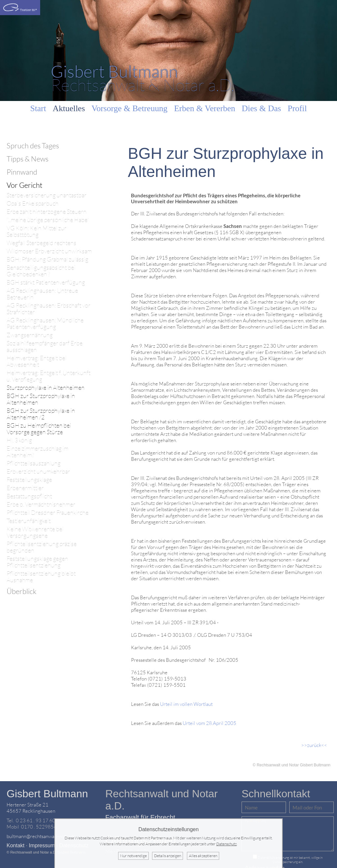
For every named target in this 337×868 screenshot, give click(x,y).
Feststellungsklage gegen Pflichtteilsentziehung (37, 562)
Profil (297, 108)
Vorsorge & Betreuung (130, 108)
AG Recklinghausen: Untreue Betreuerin (42, 294)
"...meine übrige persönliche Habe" (48, 220)
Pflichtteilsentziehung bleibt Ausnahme (41, 577)
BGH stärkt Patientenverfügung (46, 282)
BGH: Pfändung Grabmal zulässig (47, 259)
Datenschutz (226, 844)
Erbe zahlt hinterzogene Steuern (47, 212)
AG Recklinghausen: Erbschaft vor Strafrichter (49, 309)
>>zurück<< (314, 745)
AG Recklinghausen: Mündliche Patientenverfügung (45, 323)
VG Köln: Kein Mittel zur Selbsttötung (37, 231)
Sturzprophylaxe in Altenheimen (46, 388)
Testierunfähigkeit (29, 521)
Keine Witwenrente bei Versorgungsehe (35, 532)
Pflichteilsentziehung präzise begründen (42, 547)
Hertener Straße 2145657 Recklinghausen (31, 808)
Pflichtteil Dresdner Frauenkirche (48, 513)
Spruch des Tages (33, 146)
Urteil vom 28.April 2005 (209, 723)
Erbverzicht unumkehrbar (38, 471)
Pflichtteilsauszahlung (34, 463)
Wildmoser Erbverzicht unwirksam (49, 251)
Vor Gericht (25, 185)
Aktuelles (69, 108)
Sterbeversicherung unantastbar (47, 195)
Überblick (22, 591)
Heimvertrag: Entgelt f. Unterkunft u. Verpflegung (49, 376)
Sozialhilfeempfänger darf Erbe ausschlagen (45, 347)
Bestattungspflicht (29, 496)
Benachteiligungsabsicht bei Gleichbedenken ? (41, 271)
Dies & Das (261, 108)
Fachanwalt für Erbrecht (140, 817)
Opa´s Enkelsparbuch (33, 203)
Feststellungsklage (29, 480)
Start (38, 108)
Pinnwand (22, 172)
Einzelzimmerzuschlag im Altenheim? (38, 452)
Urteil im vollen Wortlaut (186, 704)
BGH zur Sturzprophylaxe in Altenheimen (41, 399)
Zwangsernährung (30, 335)
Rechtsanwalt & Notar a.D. (142, 78)
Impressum (42, 845)
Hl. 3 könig (19, 440)
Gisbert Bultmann (47, 794)
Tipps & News (27, 159)
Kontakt (15, 845)
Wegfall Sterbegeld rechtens (41, 243)
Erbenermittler (25, 488)
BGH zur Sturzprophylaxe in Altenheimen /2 (41, 414)
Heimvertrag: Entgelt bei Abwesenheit (37, 361)
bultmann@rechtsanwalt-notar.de (41, 836)
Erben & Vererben (205, 108)
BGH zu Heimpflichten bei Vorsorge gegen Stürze (39, 429)
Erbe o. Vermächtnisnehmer (41, 504)
